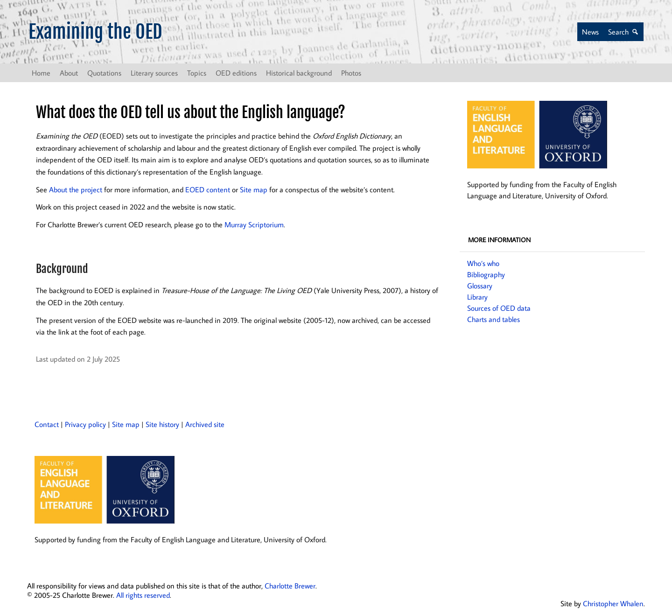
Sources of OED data (499, 308)
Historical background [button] (299, 73)
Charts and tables (493, 319)
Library (477, 297)
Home (41, 73)
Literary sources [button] (154, 73)
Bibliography (486, 274)
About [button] (69, 73)
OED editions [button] (236, 73)
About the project (76, 189)
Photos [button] (351, 73)
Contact (47, 424)
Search (618, 32)
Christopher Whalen (613, 603)
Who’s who (483, 263)
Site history (162, 424)
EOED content (208, 189)
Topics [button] (197, 73)
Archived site (205, 424)
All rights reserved (143, 595)
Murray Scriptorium (254, 224)
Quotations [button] (104, 73)
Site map (254, 189)
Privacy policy (85, 424)
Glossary (480, 286)
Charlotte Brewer (290, 586)
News (590, 32)
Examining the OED (95, 32)
